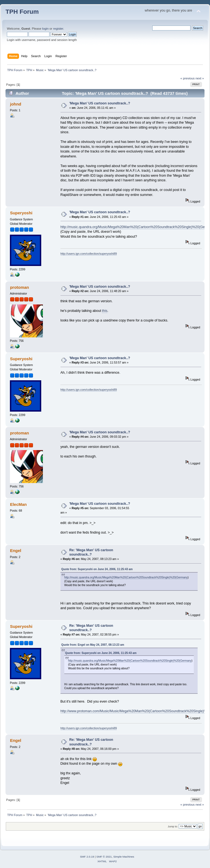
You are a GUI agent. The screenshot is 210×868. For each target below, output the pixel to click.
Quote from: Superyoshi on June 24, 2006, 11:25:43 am (97, 569)
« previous (187, 78)
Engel (16, 551)
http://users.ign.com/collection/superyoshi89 (89, 254)
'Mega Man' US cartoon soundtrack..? (100, 103)
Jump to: (173, 826)
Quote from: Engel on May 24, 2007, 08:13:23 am (93, 645)
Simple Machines (124, 857)
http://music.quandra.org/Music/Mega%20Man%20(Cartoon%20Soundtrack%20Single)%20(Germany (126, 577)
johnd (16, 104)
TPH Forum (22, 12)
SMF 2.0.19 (87, 857)
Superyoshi (21, 213)
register (58, 29)
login (45, 29)
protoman (19, 287)
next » (200, 78)
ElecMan (18, 504)
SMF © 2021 (104, 857)
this (105, 311)
